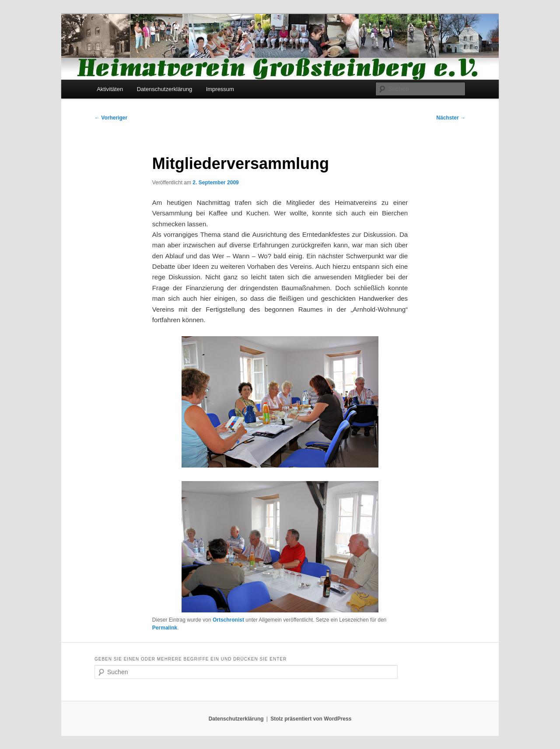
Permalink (165, 628)
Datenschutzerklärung (164, 89)
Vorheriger (111, 118)
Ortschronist (228, 620)
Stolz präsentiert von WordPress (311, 719)
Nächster (451, 118)
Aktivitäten (110, 89)
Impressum (220, 89)
